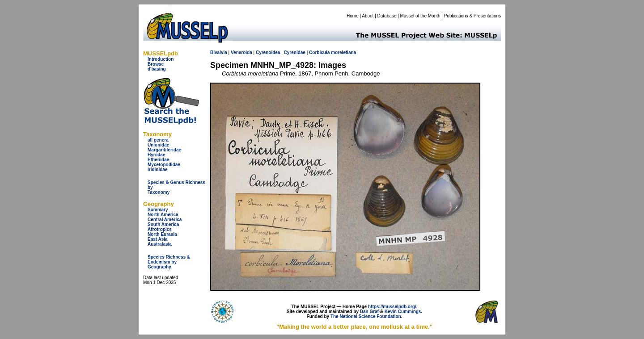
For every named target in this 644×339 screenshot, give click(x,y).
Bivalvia (219, 52)
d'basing (157, 69)
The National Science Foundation (366, 316)
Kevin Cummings (403, 312)
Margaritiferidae (164, 150)
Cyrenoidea (268, 52)
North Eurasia (162, 234)
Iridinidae (157, 169)
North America (163, 215)
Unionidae (158, 145)
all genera (158, 140)
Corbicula (319, 52)
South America (163, 224)
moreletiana (343, 52)
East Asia (158, 239)
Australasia (160, 244)
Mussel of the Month (420, 16)
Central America (165, 220)
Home (353, 16)
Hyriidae (156, 155)
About (368, 16)
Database (387, 16)
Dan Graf (369, 312)
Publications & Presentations (472, 16)
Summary (158, 210)
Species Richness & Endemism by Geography (169, 262)
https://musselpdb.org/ (392, 307)
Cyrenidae (295, 52)
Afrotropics (160, 229)
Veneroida (241, 52)
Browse (156, 64)
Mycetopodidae (164, 165)
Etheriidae (158, 160)
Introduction (161, 59)
